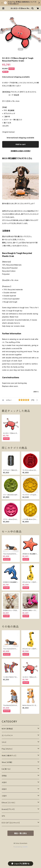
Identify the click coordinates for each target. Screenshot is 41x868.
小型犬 (4, 796)
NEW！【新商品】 (7, 729)
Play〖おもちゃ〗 (7, 749)
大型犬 (4, 782)
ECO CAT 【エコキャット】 (11, 823)
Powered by (21, 847)
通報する (36, 392)
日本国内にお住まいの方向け (21, 151)
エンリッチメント (7, 735)
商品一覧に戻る (21, 833)
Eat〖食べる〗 (6, 769)
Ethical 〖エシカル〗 (8, 803)
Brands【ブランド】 (8, 809)
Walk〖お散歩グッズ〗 (9, 756)
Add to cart (20, 144)
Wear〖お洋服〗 (7, 762)
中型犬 (4, 789)
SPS (3, 816)
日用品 (4, 776)
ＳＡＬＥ (4, 742)
